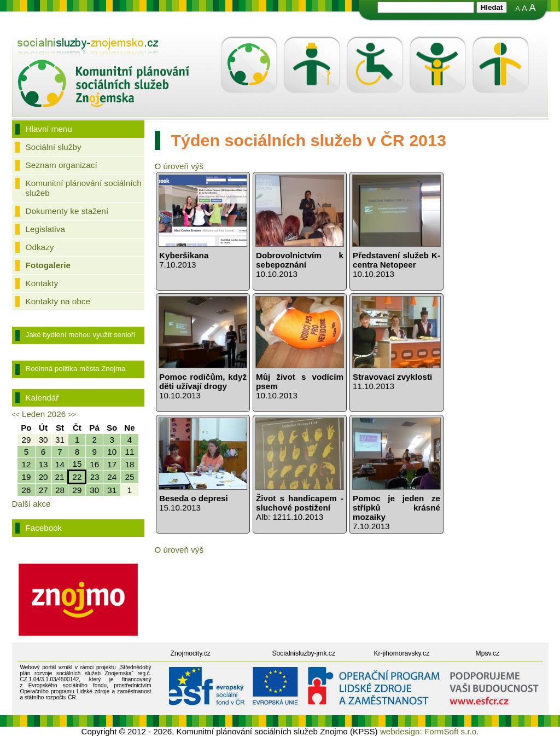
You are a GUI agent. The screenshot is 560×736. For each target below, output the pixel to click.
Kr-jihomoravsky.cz (402, 653)
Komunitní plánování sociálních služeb (84, 188)
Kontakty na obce (58, 301)
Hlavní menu (49, 129)
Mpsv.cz (488, 653)
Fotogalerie (48, 265)
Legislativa (45, 229)
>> (72, 415)
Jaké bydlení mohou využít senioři (81, 335)
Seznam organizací (62, 165)
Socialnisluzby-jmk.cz (304, 653)
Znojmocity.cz (191, 653)
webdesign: (401, 731)
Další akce (31, 504)
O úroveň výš (179, 166)
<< (16, 415)
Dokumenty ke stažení (67, 211)
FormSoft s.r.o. (452, 731)
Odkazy (40, 247)
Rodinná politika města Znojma (76, 369)
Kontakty (42, 283)
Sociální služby (54, 147)
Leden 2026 (44, 414)
